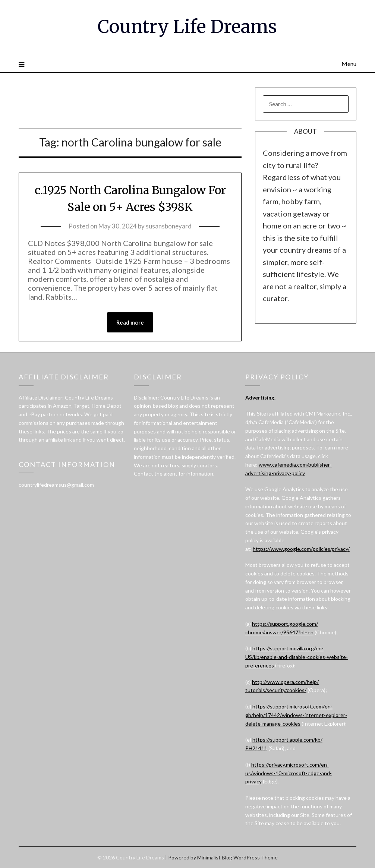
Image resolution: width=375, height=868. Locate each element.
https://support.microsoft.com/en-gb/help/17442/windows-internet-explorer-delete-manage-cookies (296, 715)
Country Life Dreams (187, 26)
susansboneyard (169, 226)
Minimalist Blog (215, 857)
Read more (130, 322)
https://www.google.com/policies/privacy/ (301, 549)
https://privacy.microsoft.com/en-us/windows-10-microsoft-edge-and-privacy (289, 773)
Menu (349, 64)
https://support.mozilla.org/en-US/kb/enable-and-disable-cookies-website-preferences (297, 657)
